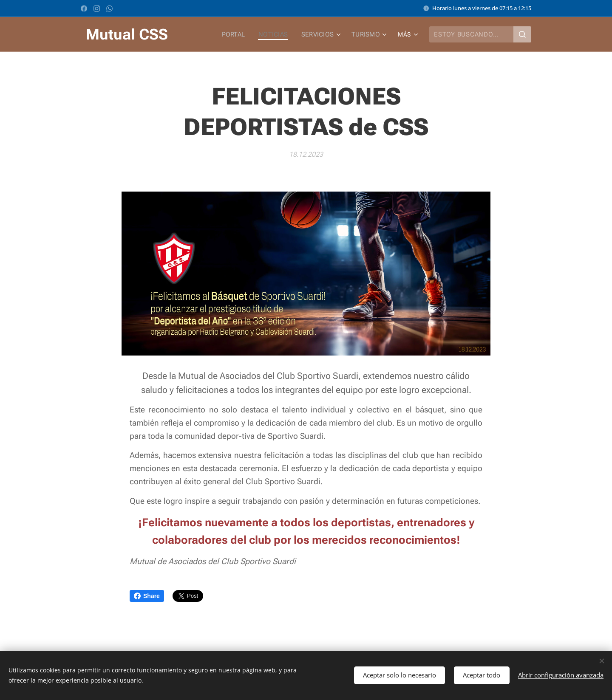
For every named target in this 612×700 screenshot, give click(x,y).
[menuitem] (237, 34)
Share (147, 596)
